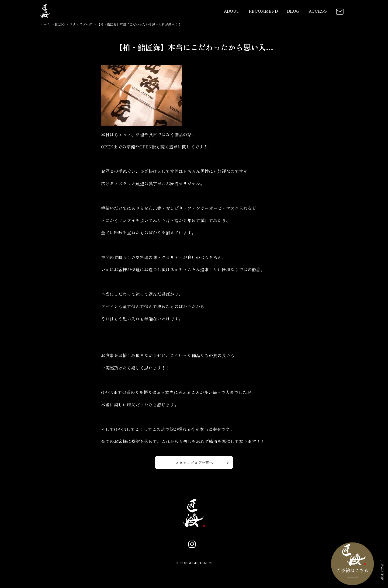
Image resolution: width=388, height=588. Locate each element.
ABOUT (232, 11)
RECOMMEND (263, 11)
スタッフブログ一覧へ (194, 462)
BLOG (293, 11)
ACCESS (318, 11)
